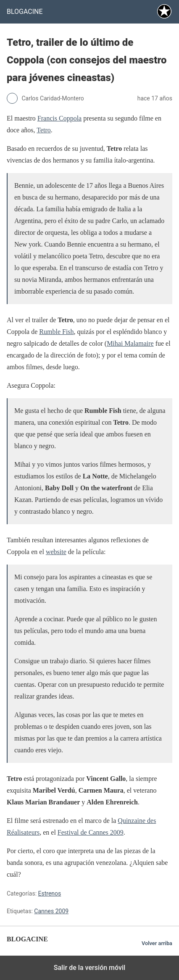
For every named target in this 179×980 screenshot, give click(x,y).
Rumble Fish (56, 332)
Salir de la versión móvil (90, 968)
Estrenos (50, 893)
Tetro (44, 130)
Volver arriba (157, 943)
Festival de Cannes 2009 (91, 832)
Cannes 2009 (51, 911)
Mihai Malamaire (130, 343)
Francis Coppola (59, 118)
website (56, 552)
